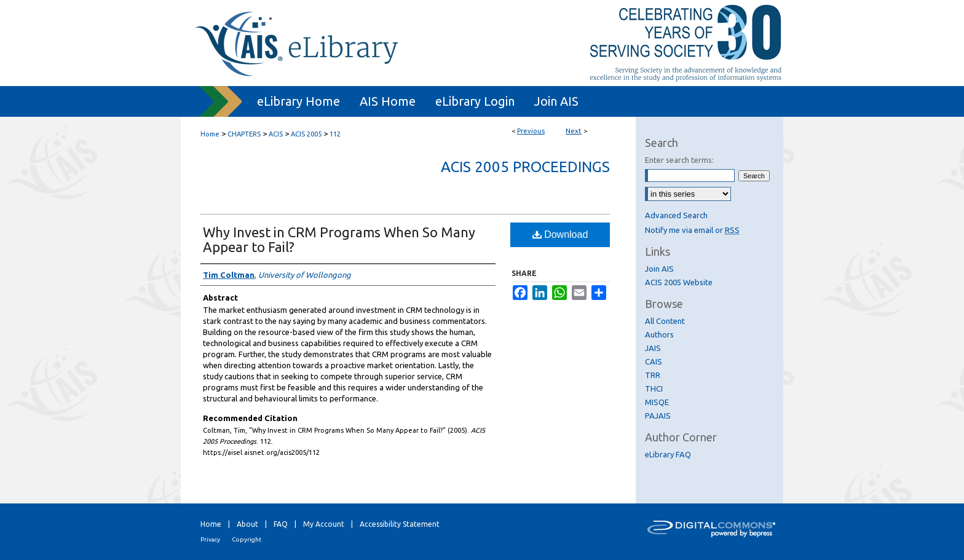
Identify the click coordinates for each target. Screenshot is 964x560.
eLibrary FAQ (668, 454)
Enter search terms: (679, 160)
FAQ (281, 524)
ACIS (276, 134)
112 (335, 134)
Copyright (247, 539)
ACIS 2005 (306, 134)
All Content (665, 321)
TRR (653, 375)
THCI (654, 388)
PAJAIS (658, 416)
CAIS (654, 361)
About (247, 524)
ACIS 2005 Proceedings (525, 167)
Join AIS (659, 269)
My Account (324, 524)
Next (574, 131)
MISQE (657, 402)
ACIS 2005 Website (679, 282)
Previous (531, 131)
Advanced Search (676, 215)
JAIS (653, 348)
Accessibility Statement (400, 524)
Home (210, 134)
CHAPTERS (244, 134)
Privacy (210, 539)
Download (560, 235)
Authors (659, 334)
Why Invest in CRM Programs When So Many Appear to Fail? (339, 239)
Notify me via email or (692, 230)
